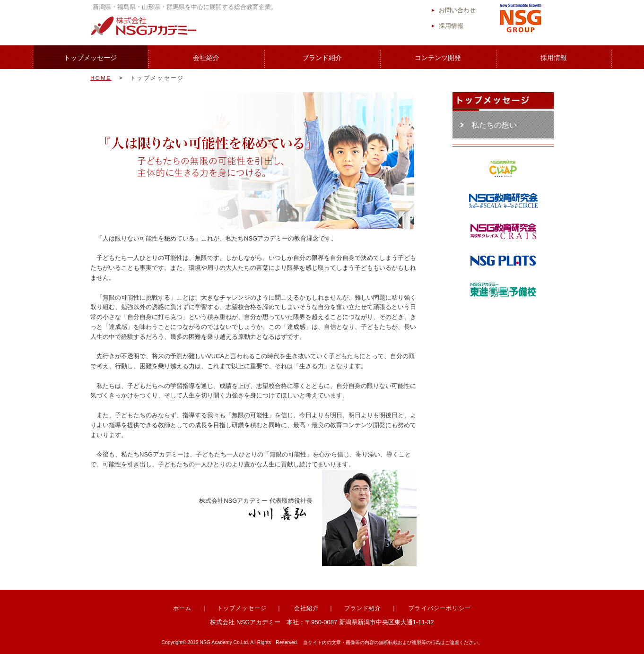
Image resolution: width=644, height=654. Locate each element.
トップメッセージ (90, 58)
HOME (101, 78)
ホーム (183, 608)
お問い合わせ (457, 10)
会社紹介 (206, 58)
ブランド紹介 (322, 58)
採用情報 (451, 26)
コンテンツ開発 (438, 58)
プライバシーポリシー (440, 608)
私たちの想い (494, 125)
